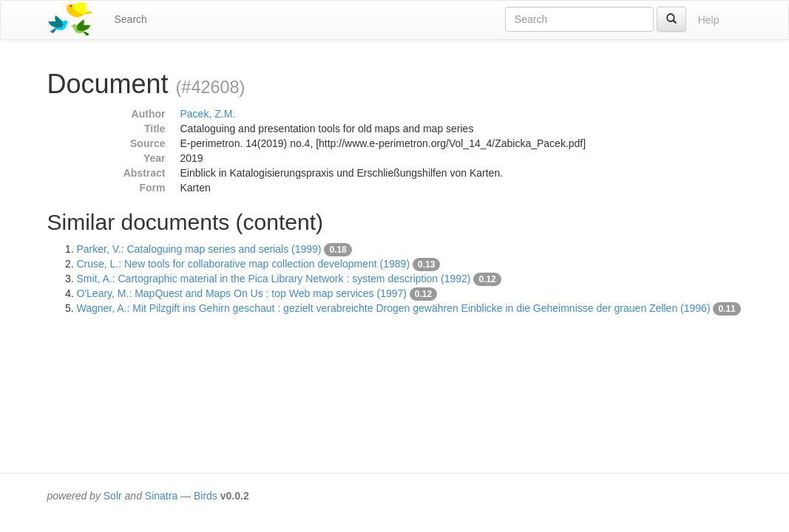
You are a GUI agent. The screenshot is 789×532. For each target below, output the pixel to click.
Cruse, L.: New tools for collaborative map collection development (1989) (244, 264)
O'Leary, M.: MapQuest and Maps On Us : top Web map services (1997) (242, 293)
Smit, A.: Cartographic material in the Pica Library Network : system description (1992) (274, 279)
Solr (113, 496)
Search (131, 19)
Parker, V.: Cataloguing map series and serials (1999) (199, 249)
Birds (206, 496)
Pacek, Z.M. (208, 114)
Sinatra (161, 496)
